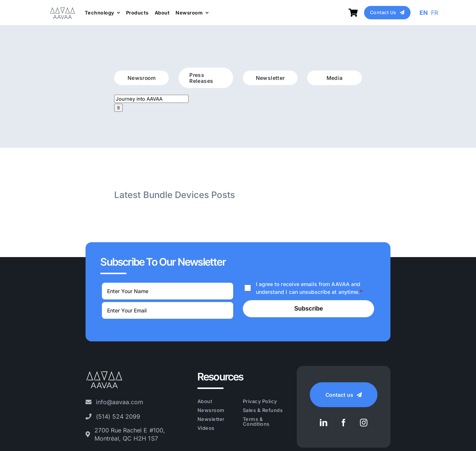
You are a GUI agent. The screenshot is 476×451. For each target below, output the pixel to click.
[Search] (118, 108)
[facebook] (344, 423)
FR (435, 13)
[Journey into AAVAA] (151, 99)
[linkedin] (324, 423)
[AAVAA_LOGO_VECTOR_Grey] (62, 8)
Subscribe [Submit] (308, 309)
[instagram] (364, 423)
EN (424, 13)
